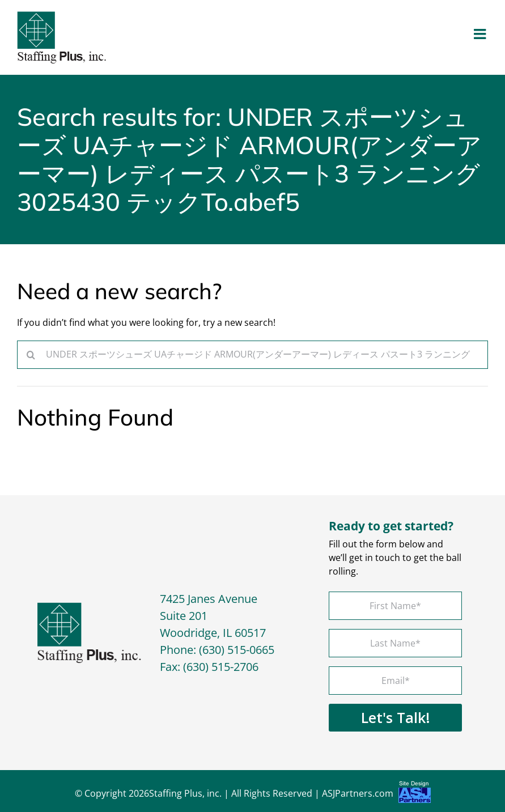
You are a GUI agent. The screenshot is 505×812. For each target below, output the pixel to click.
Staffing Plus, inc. (185, 793)
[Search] (31, 355)
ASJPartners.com (376, 795)
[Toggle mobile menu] (481, 34)
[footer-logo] (89, 607)
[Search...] (252, 355)
